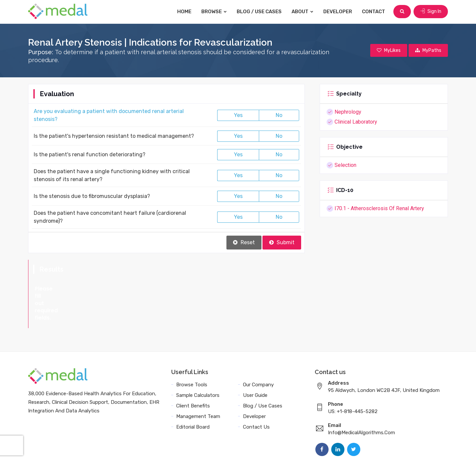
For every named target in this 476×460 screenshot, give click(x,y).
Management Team (198, 387)
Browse (214, 12)
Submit (282, 242)
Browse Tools (192, 356)
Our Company (258, 356)
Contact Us (256, 398)
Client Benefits (193, 377)
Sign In (431, 11)
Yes (238, 115)
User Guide (255, 366)
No (279, 115)
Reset (244, 242)
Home (184, 12)
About (302, 12)
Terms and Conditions (287, 448)
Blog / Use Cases (259, 12)
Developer (338, 12)
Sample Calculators (198, 366)
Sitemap (380, 448)
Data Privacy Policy (342, 448)
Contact (374, 12)
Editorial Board (193, 398)
